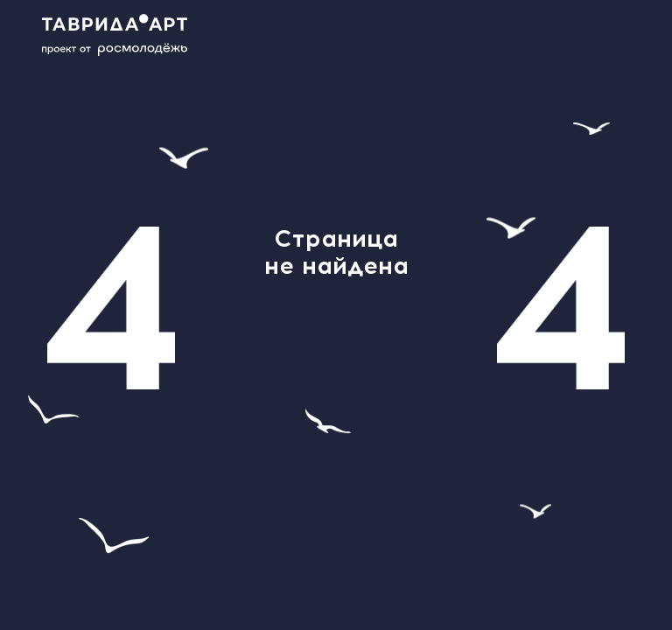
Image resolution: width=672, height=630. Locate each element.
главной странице (336, 371)
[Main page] (125, 35)
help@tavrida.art (297, 333)
